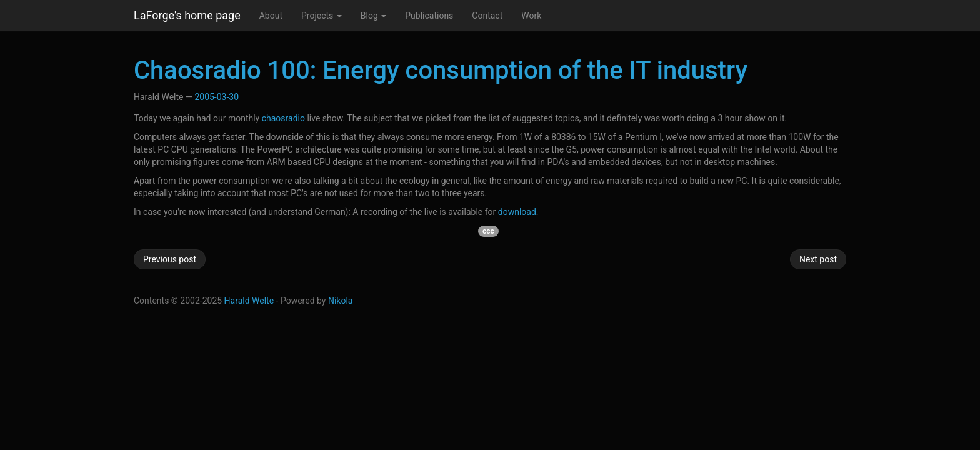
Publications (429, 16)
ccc (488, 231)
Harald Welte (249, 301)
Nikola (341, 301)
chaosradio (283, 118)
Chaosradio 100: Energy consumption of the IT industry (441, 70)
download (517, 212)
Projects (322, 16)
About (271, 16)
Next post (818, 259)
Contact (487, 16)
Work (531, 16)
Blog (373, 16)
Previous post (170, 259)
